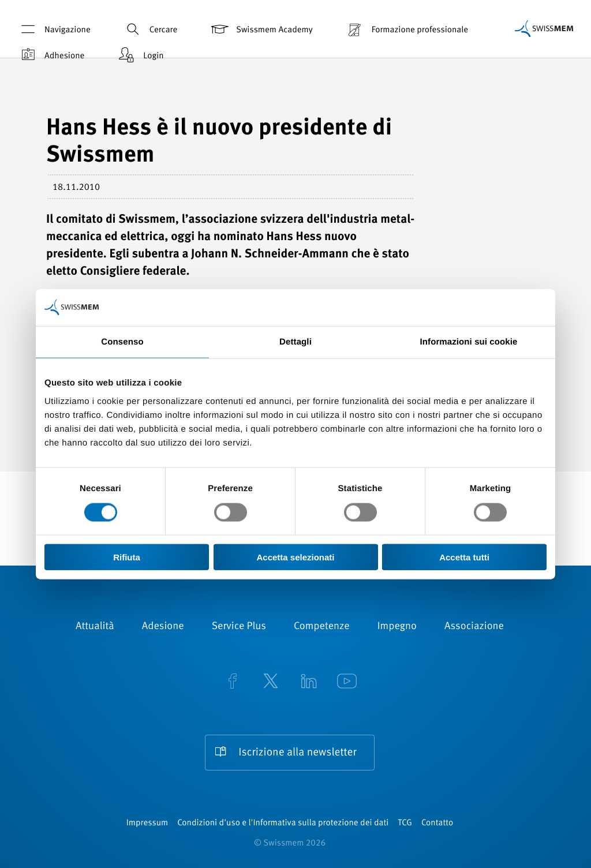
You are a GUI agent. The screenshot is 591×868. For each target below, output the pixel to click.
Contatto (437, 823)
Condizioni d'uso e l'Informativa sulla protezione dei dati (283, 823)
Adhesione (51, 55)
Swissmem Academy (261, 29)
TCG (405, 823)
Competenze (322, 627)
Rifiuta (127, 557)
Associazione (474, 627)
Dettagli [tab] (295, 342)
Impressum (147, 823)
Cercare (150, 29)
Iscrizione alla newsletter (297, 753)
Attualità (95, 627)
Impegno (397, 627)
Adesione (163, 627)
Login (140, 55)
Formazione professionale (406, 29)
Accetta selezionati (295, 557)
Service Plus (239, 627)
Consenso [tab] (122, 342)
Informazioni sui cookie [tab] (469, 342)
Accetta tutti (464, 557)
